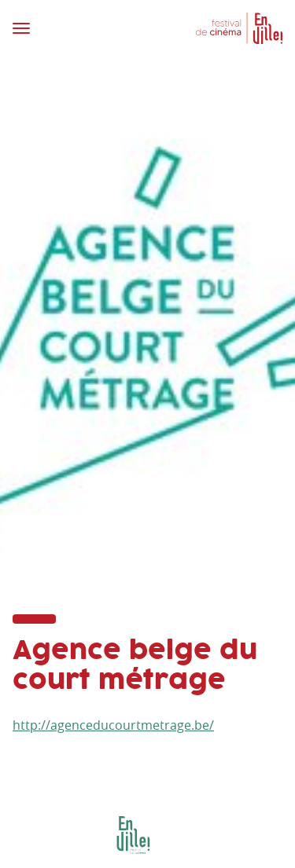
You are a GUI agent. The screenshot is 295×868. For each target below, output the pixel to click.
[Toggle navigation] (76, 28)
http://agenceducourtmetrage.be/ (113, 725)
